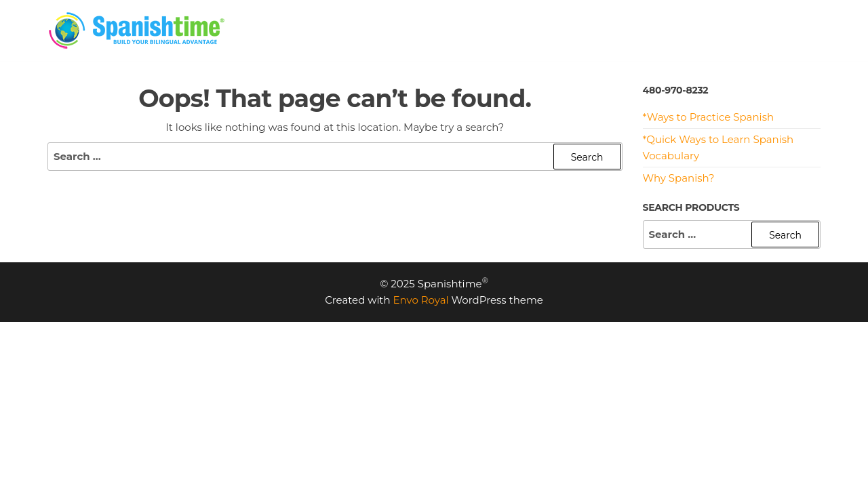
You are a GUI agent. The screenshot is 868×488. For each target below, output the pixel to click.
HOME (428, 30)
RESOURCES (646, 30)
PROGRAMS (561, 30)
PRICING (487, 30)
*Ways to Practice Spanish (709, 117)
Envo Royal (421, 300)
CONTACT (792, 30)
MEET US (722, 30)
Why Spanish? (679, 178)
